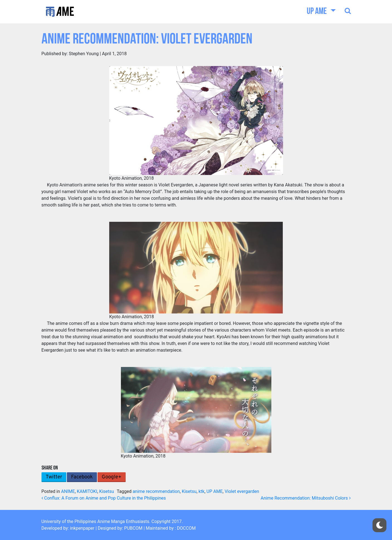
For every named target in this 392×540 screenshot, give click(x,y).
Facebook (82, 477)
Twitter (54, 477)
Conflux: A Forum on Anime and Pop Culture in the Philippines (104, 498)
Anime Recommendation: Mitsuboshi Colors (306, 498)
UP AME (317, 12)
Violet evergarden (242, 491)
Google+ (112, 477)
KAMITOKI (87, 491)
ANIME (68, 491)
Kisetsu (107, 491)
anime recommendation (156, 491)
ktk (202, 491)
